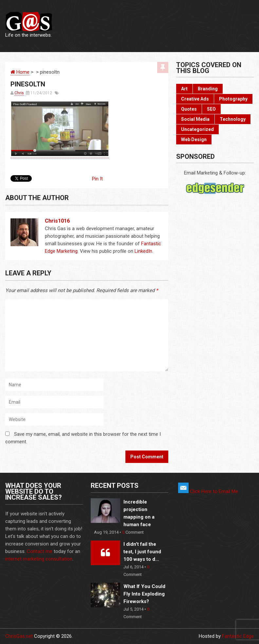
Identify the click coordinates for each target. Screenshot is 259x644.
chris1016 (57, 221)
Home (20, 72)
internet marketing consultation (39, 559)
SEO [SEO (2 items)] (211, 109)
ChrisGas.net (19, 636)
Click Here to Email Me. (209, 491)
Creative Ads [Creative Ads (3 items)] (195, 99)
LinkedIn (143, 251)
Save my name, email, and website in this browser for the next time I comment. (83, 438)
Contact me (40, 551)
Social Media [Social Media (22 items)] (195, 119)
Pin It (97, 179)
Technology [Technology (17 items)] (233, 119)
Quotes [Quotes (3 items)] (189, 109)
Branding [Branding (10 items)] (208, 89)
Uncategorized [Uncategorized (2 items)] (197, 129)
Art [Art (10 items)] (184, 89)
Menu (250, 7)
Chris (19, 93)
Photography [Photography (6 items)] (233, 99)
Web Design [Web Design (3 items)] (194, 139)
